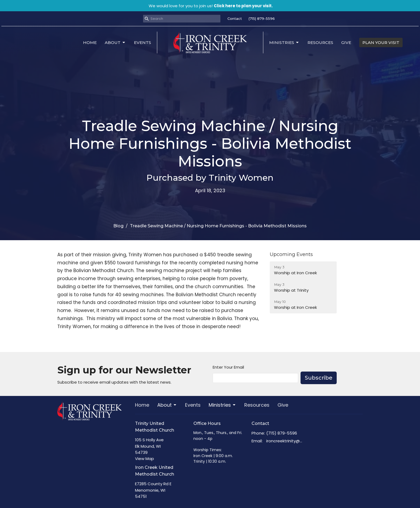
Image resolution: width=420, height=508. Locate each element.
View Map (145, 459)
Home (90, 42)
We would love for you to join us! (211, 6)
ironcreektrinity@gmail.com (285, 441)
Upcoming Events (291, 254)
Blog (118, 226)
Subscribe (319, 378)
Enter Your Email (228, 367)
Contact (235, 18)
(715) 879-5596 (262, 18)
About (115, 43)
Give (346, 42)
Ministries (284, 43)
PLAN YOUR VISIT (381, 42)
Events (142, 42)
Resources (320, 42)
